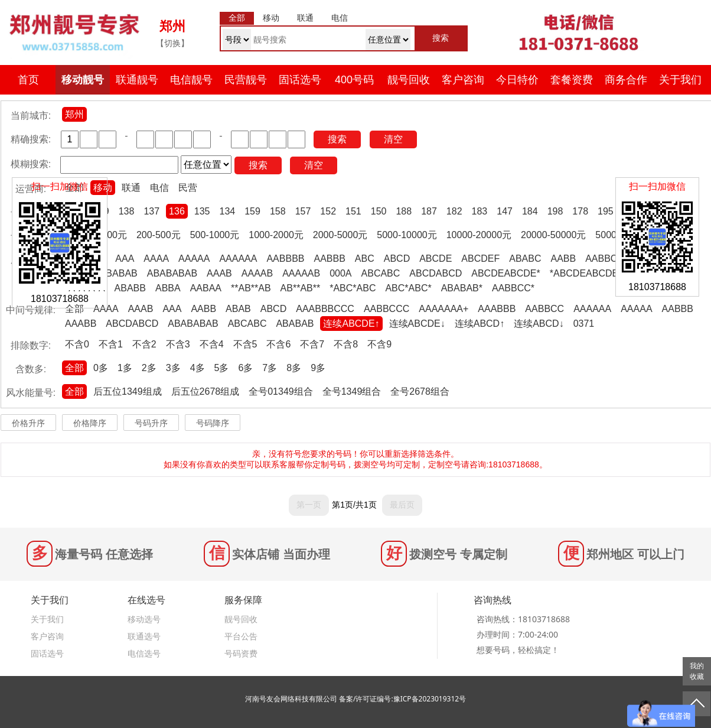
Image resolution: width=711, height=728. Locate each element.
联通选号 (144, 636)
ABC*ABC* (408, 288)
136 (177, 211)
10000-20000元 (479, 235)
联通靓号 (137, 80)
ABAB (238, 309)
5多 (222, 368)
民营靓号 (246, 80)
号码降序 (213, 423)
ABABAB (119, 273)
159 (252, 211)
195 (606, 211)
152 (328, 211)
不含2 (144, 344)
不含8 (346, 344)
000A (340, 273)
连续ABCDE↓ (417, 324)
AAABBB (497, 309)
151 (353, 211)
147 (505, 211)
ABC (365, 259)
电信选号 (144, 653)
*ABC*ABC (353, 288)
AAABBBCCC (325, 309)
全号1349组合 (352, 391)
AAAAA (194, 259)
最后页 (402, 505)
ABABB (130, 288)
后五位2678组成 (206, 391)
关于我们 (680, 80)
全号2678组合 (420, 391)
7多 (270, 368)
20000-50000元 (553, 235)
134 (228, 211)
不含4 (212, 344)
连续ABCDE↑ (351, 324)
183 (480, 211)
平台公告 (241, 636)
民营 (188, 188)
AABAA (206, 288)
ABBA (168, 288)
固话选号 (300, 80)
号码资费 (241, 653)
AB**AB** (301, 288)
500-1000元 (215, 235)
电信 (159, 188)
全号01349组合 (281, 391)
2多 (149, 368)
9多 (318, 368)
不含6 (278, 344)
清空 (393, 139)
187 (429, 211)
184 (530, 211)
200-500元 (159, 235)
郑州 (74, 114)
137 (151, 211)
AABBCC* (513, 288)
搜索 (337, 139)
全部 (74, 309)
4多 (198, 368)
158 (278, 211)
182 (454, 211)
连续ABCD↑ (480, 324)
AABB (563, 259)
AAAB (219, 273)
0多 (101, 368)
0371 (584, 324)
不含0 (77, 344)
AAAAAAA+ (443, 309)
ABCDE (436, 259)
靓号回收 (409, 80)
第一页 (309, 505)
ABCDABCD (436, 273)
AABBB (329, 259)
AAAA (156, 259)
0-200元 (110, 235)
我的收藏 (697, 671)
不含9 (379, 344)
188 (404, 211)
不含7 (312, 344)
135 (202, 211)
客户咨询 (463, 80)
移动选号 (144, 619)
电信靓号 (191, 80)
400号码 (354, 80)
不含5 (245, 344)
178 (580, 211)
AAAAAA (238, 259)
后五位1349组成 (128, 391)
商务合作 (626, 80)
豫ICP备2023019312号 (430, 699)
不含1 (111, 344)
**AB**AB (251, 288)
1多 (125, 368)
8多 (294, 368)
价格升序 (28, 423)
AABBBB (285, 259)
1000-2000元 (276, 235)
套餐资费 (572, 80)
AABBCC (605, 259)
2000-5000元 (340, 235)
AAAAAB (301, 273)
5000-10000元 (407, 235)
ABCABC (381, 273)
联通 (131, 188)
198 (555, 211)
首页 (28, 80)
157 (303, 211)
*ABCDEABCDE (584, 273)
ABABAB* (462, 288)
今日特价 (517, 80)
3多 (173, 368)
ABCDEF (480, 259)
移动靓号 (83, 80)
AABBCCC (387, 309)
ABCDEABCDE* (505, 273)
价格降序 (90, 423)
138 (127, 211)
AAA (125, 259)
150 (379, 211)
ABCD (397, 259)
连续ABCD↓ (539, 324)
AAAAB (257, 273)
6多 (245, 368)
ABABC (525, 259)
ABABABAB (172, 273)
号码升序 (151, 423)
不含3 (178, 344)
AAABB (81, 324)
